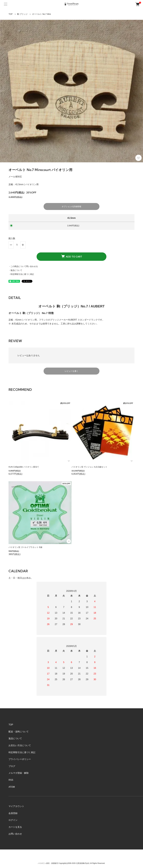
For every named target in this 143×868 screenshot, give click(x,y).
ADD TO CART (72, 256)
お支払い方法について (20, 745)
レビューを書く (71, 371)
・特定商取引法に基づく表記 (21, 274)
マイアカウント (16, 806)
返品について (15, 738)
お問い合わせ (15, 834)
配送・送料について (19, 732)
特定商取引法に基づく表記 (22, 752)
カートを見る (15, 827)
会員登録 (13, 813)
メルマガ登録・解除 (19, 773)
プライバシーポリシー (20, 759)
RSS (11, 780)
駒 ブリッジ (22, 14)
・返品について (15, 270)
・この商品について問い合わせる (23, 266)
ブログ (12, 766)
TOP (11, 14)
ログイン (13, 820)
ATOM (12, 787)
